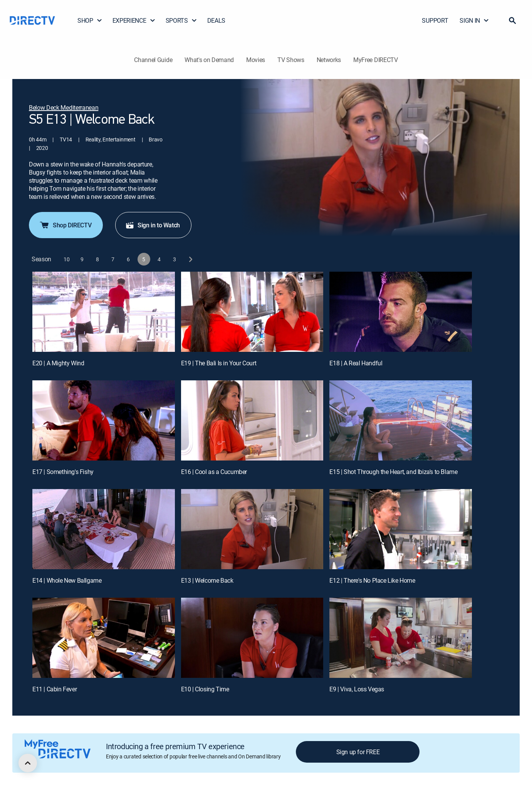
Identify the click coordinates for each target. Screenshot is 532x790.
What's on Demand (209, 60)
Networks (329, 60)
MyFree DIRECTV (376, 60)
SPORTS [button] (181, 20)
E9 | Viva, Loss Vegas (357, 689)
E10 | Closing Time (205, 689)
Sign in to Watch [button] (153, 225)
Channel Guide (153, 60)
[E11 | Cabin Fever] (104, 638)
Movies (256, 60)
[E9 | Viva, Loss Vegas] (401, 638)
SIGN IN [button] (474, 20)
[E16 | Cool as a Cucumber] (252, 420)
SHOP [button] (90, 20)
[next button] (190, 259)
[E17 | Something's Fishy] (104, 420)
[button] (512, 20)
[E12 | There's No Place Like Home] (401, 529)
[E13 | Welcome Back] (252, 529)
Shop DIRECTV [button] (65, 225)
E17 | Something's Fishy (63, 472)
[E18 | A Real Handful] (401, 312)
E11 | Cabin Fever (55, 689)
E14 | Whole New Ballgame (67, 580)
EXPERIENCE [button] (134, 20)
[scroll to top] (28, 763)
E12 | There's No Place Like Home (372, 580)
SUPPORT (435, 20)
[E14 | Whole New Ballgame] (104, 529)
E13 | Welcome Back (207, 580)
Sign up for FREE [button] (358, 752)
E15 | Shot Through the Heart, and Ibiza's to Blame (393, 472)
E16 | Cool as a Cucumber (214, 472)
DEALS (216, 20)
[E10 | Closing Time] (252, 638)
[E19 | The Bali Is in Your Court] (252, 312)
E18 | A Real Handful (356, 363)
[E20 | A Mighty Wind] (104, 312)
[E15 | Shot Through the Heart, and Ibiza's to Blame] (401, 420)
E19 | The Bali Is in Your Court (219, 363)
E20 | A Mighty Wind (58, 363)
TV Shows (291, 60)
